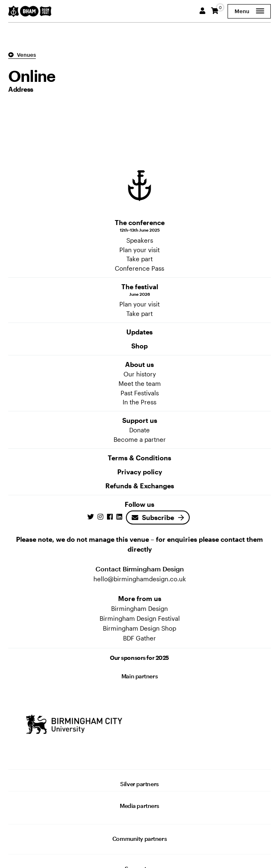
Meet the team (140, 383)
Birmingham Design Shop (139, 628)
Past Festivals (140, 393)
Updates (139, 332)
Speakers (140, 240)
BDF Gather (139, 638)
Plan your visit (139, 250)
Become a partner (140, 439)
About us (139, 364)
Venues (22, 55)
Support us (140, 420)
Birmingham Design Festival (140, 618)
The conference (139, 226)
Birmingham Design (139, 608)
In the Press (139, 402)
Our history (140, 374)
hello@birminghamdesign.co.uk (140, 579)
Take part (139, 259)
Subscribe (153, 517)
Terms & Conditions (139, 458)
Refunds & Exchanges (140, 486)
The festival (139, 290)
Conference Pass (139, 268)
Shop (139, 346)
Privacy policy (140, 472)
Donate (139, 430)
